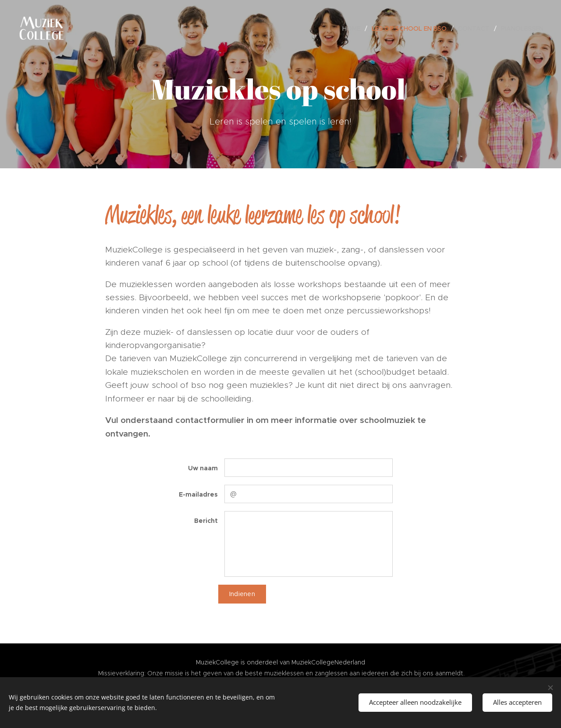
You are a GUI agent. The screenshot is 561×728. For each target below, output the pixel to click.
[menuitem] (354, 28)
